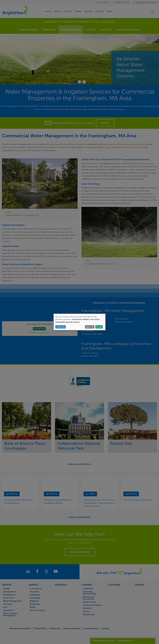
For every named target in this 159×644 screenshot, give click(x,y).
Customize (61, 327)
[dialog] (79, 322)
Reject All (90, 327)
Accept (99, 327)
